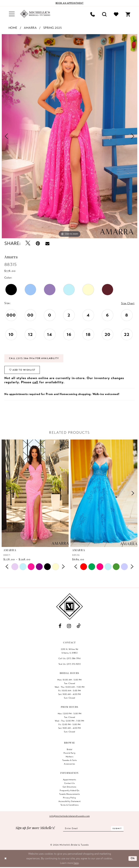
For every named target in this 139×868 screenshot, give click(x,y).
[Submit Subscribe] (117, 828)
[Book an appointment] (69, 3)
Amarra (30, 28)
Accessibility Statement (70, 801)
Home (13, 28)
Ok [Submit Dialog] (133, 858)
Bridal (70, 749)
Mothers (69, 757)
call (35, 382)
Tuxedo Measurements (69, 794)
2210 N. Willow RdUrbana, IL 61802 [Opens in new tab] (69, 651)
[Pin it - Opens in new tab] (38, 243)
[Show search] (104, 14)
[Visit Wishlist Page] (116, 14)
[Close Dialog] (6, 859)
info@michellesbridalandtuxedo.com (70, 816)
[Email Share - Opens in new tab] (47, 243)
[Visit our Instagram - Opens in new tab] (69, 626)
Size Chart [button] (128, 303)
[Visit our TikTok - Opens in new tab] (79, 626)
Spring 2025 (53, 28)
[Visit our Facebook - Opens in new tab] (60, 626)
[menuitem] (12, 14)
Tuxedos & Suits (70, 760)
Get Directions (69, 787)
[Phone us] (93, 14)
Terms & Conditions (69, 805)
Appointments (69, 780)
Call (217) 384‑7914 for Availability (34, 358)
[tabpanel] (69, 136)
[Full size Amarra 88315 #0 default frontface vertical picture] (69, 136)
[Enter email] (93, 828)
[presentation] (35, 493)
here (76, 863)
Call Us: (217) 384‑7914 (69, 658)
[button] (12, 14)
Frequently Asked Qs (69, 790)
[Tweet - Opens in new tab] (28, 243)
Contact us (69, 783)
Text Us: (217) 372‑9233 (69, 664)
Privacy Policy (70, 798)
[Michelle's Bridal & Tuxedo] (35, 14)
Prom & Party (70, 753)
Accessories (69, 764)
